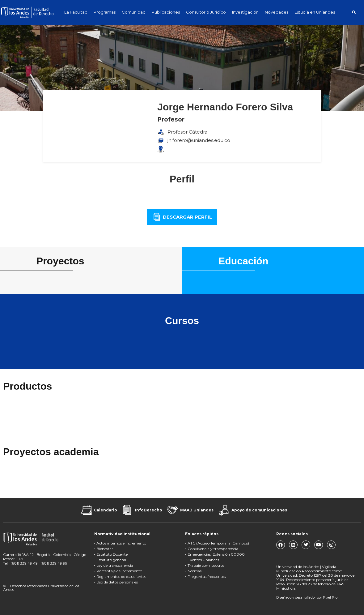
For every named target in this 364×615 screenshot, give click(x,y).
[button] (354, 12)
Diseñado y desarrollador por (307, 597)
